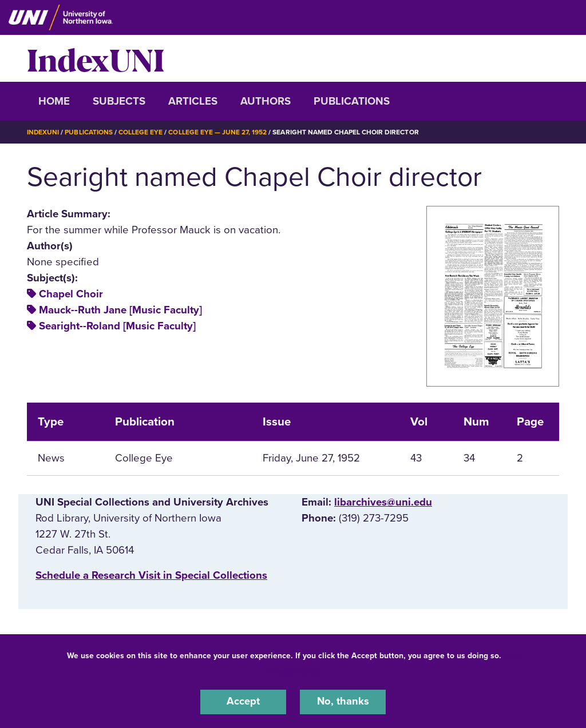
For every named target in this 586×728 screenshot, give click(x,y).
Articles (193, 101)
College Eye (141, 132)
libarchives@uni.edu (383, 502)
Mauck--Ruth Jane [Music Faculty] (120, 310)
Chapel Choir (71, 294)
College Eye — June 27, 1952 (218, 132)
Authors (266, 101)
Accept (243, 702)
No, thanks (343, 702)
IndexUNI (96, 58)
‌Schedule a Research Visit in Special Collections (151, 575)
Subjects (119, 101)
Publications (352, 101)
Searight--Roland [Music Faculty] (117, 326)
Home (54, 101)
